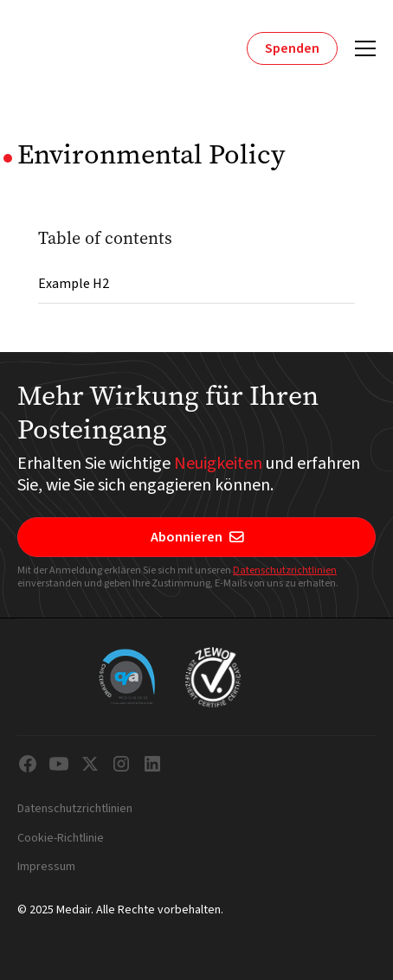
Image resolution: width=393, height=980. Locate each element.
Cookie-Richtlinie (61, 839)
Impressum (46, 868)
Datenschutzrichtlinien (285, 570)
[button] (362, 48)
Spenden (292, 48)
